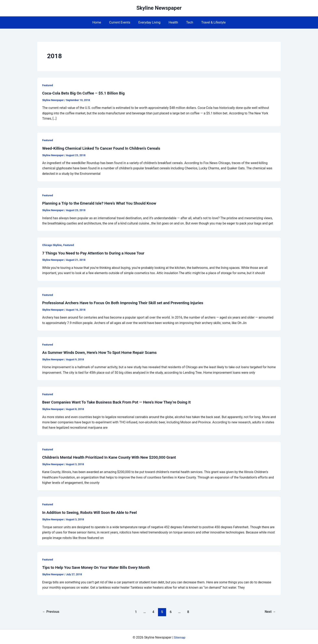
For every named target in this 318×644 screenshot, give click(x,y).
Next (270, 610)
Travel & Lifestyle (209, 22)
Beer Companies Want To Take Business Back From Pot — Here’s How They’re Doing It (120, 401)
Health (172, 22)
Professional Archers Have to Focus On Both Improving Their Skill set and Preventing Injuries (126, 302)
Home (101, 22)
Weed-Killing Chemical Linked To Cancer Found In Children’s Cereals (104, 148)
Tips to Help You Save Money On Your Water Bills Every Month (98, 566)
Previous (52, 610)
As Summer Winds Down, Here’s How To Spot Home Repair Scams (102, 352)
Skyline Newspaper (159, 8)
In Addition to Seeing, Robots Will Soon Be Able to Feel (92, 511)
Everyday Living (150, 22)
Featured (48, 85)
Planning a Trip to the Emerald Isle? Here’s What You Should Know (102, 203)
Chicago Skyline (52, 245)
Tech (187, 22)
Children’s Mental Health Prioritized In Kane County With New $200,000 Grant (112, 456)
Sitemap (180, 636)
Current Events (122, 22)
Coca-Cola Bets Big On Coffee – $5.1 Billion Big (85, 93)
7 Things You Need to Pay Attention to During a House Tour (96, 252)
